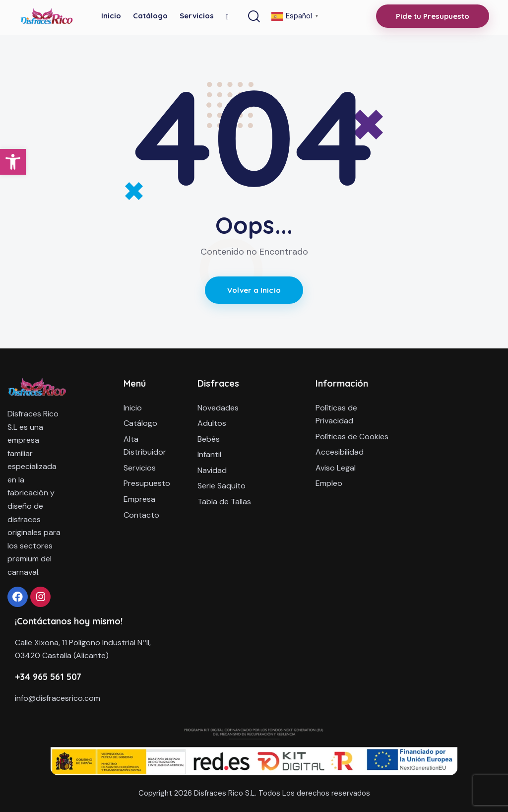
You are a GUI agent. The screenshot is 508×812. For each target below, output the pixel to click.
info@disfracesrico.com (58, 698)
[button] (13, 162)
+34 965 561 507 (48, 677)
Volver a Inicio (254, 290)
